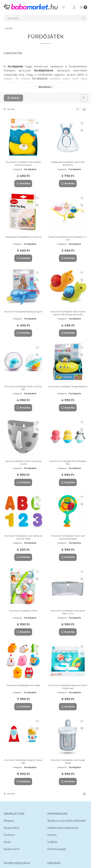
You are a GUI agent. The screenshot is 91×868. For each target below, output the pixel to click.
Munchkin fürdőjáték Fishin (23, 611)
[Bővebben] (46, 87)
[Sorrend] (84, 109)
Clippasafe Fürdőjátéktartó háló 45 (23, 237)
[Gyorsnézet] (37, 130)
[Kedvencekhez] (37, 123)
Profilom (9, 835)
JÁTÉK (9, 29)
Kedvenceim (12, 849)
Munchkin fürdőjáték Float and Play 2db (23, 388)
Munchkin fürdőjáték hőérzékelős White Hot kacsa (23, 163)
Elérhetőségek (57, 849)
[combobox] (45, 18)
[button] (63, 7)
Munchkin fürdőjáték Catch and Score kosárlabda (68, 537)
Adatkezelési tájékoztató (63, 828)
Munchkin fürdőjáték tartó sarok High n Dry (68, 612)
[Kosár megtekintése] (83, 7)
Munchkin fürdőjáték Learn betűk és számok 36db (23, 537)
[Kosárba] (23, 184)
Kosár (7, 842)
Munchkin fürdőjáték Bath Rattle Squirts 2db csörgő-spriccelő (68, 313)
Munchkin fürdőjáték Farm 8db (23, 685)
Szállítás (52, 842)
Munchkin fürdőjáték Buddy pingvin (23, 312)
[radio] (78, 109)
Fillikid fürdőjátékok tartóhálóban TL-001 (68, 238)
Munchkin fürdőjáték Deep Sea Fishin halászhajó (68, 687)
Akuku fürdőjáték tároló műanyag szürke (23, 463)
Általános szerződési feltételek (67, 821)
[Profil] (74, 7)
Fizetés (52, 835)
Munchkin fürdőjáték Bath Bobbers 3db (68, 463)
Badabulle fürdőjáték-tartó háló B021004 (68, 163)
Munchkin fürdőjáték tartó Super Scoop (68, 761)
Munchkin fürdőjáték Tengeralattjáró (68, 386)
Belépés (9, 821)
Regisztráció (11, 828)
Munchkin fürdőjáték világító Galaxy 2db (23, 761)
